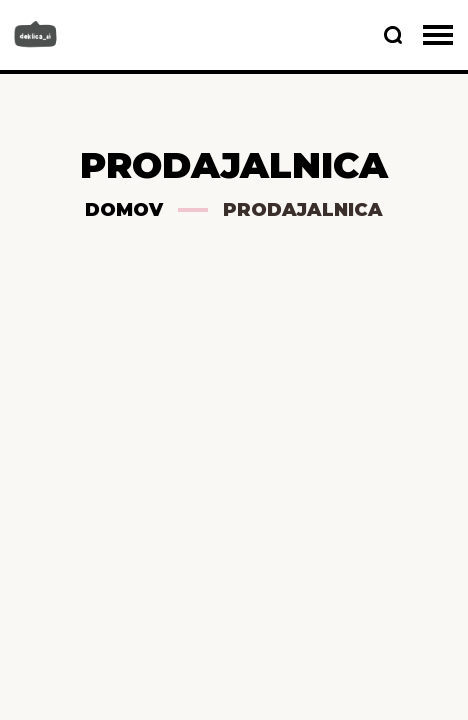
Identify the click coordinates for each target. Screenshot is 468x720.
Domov (124, 210)
